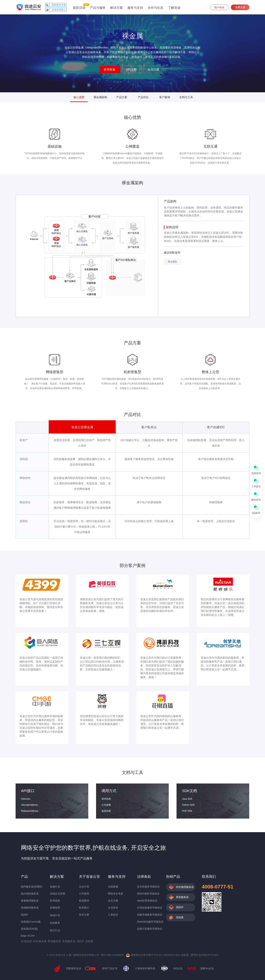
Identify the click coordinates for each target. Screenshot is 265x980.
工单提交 (113, 915)
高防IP (25, 915)
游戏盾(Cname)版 (31, 922)
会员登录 (113, 908)
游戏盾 (180, 917)
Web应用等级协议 (147, 901)
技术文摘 (84, 915)
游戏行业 (55, 915)
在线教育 (55, 923)
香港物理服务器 (30, 901)
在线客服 (113, 887)
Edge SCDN (28, 936)
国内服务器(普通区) (32, 887)
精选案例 (84, 901)
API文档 (132, 69)
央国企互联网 (57, 894)
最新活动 (79, 8)
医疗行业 (55, 930)
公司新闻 (84, 894)
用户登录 (219, 7)
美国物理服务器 (30, 908)
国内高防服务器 (30, 894)
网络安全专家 (116, 894)
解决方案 (117, 8)
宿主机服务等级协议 (148, 887)
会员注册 (153, 69)
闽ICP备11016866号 (113, 955)
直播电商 (55, 908)
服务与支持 (135, 8)
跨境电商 (55, 901)
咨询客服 (110, 69)
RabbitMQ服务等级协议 (150, 922)
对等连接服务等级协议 (150, 908)
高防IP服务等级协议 (148, 894)
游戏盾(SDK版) (29, 929)
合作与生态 (155, 8)
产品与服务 (98, 8)
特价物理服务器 (185, 887)
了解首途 (174, 8)
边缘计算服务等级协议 (150, 929)
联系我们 (84, 908)
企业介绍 (84, 887)
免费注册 (240, 7)
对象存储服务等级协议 (150, 915)
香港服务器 (182, 897)
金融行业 (55, 887)
